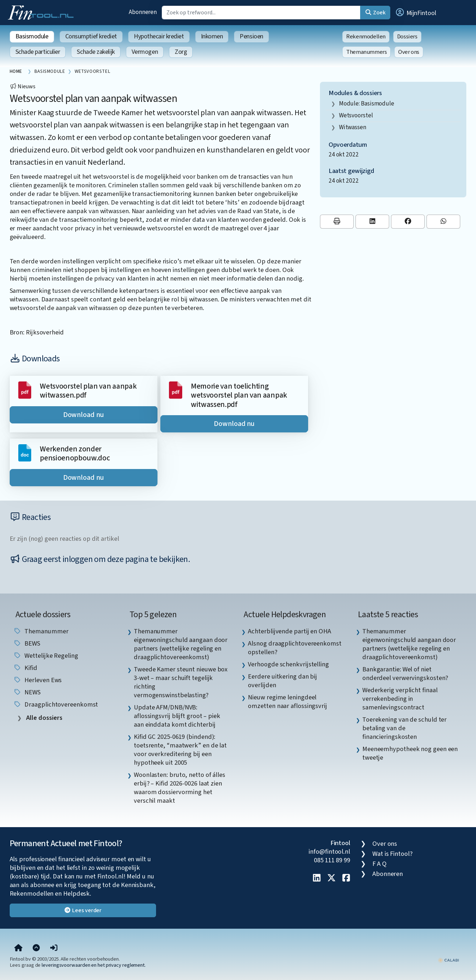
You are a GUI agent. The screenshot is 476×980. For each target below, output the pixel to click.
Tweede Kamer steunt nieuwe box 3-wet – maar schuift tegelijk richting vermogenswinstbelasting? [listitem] (181, 682)
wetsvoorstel (356, 115)
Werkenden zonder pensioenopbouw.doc (75, 454)
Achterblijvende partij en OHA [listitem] (289, 631)
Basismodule (32, 36)
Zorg (181, 52)
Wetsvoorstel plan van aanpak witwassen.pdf (88, 391)
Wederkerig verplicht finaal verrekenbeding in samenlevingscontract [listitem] (400, 699)
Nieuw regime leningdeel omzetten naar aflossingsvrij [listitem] (287, 702)
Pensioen (251, 36)
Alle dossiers (44, 718)
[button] (415, 13)
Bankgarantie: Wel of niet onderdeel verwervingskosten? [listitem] (405, 674)
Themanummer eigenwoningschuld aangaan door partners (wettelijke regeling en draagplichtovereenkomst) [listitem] (181, 644)
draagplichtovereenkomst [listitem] (56, 704)
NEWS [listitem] (27, 692)
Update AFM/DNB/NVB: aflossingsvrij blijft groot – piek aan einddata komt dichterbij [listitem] (177, 716)
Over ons (409, 52)
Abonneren (143, 12)
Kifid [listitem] (25, 668)
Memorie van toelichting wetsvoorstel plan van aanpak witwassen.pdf (239, 395)
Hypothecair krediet (159, 36)
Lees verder (83, 910)
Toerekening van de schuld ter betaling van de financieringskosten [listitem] (404, 728)
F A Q (380, 864)
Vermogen (145, 52)
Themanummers (366, 52)
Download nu (84, 415)
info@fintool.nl (329, 852)
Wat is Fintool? (392, 854)
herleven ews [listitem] (38, 680)
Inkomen (212, 36)
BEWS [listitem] (27, 643)
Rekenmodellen (366, 37)
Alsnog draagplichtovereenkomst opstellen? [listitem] (294, 648)
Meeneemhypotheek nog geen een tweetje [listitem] (410, 753)
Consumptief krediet (91, 36)
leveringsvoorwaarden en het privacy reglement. (94, 965)
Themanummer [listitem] (41, 631)
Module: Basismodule (367, 104)
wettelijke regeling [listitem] (46, 656)
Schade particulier (38, 52)
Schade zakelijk (96, 52)
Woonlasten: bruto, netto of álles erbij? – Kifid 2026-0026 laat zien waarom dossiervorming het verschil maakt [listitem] (180, 788)
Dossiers (407, 37)
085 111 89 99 (332, 860)
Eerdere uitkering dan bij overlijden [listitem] (282, 681)
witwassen (353, 127)
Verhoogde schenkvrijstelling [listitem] (288, 664)
